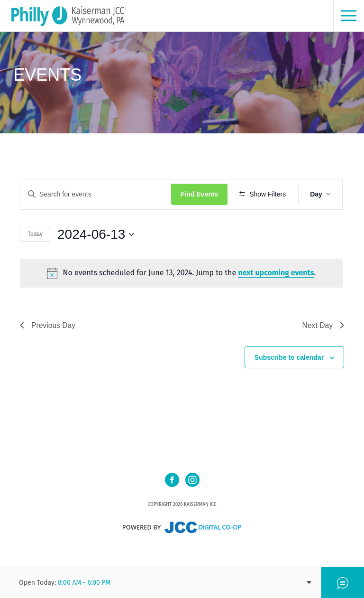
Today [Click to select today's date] (35, 262)
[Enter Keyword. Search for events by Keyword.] (96, 194)
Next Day (323, 352)
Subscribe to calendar (289, 385)
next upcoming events (277, 301)
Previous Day (48, 352)
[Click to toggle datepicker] (96, 262)
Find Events (201, 194)
